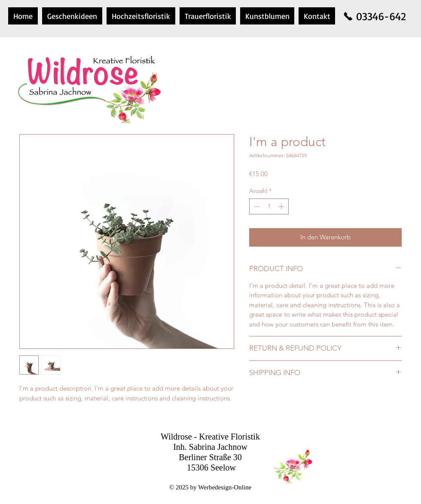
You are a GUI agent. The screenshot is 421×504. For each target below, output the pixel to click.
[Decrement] (256, 206)
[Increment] (282, 206)
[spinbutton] (269, 206)
